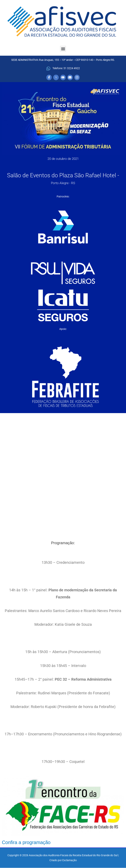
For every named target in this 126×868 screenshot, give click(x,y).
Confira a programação (26, 842)
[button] (63, 49)
